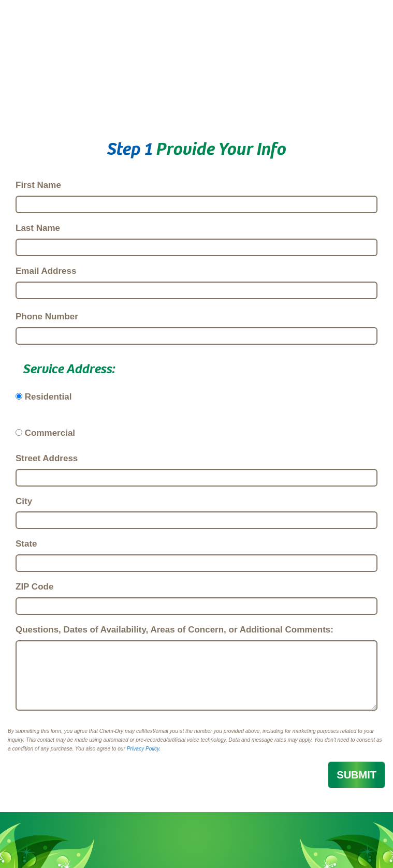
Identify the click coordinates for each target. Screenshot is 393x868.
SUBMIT (356, 775)
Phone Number (47, 317)
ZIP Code (34, 587)
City (24, 501)
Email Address (46, 271)
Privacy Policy (143, 749)
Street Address (47, 458)
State (26, 544)
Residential (48, 397)
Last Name (38, 228)
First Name (38, 185)
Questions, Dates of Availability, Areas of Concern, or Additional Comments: (174, 630)
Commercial (50, 433)
